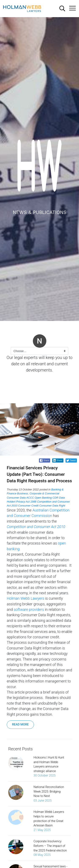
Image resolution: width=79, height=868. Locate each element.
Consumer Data (16, 498)
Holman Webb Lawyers (25, 598)
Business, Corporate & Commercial (38, 493)
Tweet (71, 460)
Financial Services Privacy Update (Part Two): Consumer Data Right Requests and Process (39, 474)
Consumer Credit (28, 506)
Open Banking (43, 498)
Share (58, 460)
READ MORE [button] (20, 725)
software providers (29, 610)
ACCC (30, 498)
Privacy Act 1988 (26, 502)
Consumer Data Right (52, 506)
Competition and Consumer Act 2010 (36, 527)
